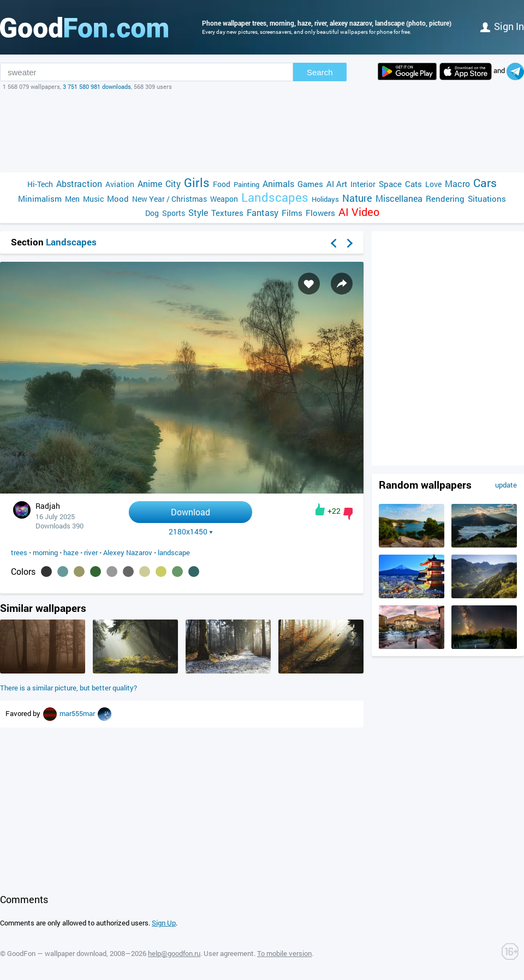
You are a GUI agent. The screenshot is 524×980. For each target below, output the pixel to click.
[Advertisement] (262, 131)
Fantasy (263, 212)
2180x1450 (191, 532)
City (173, 184)
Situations (487, 199)
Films (292, 213)
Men (72, 199)
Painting (246, 184)
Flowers (320, 213)
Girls (197, 182)
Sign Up (164, 923)
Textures (227, 213)
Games (310, 184)
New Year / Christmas (169, 199)
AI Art (337, 184)
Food (222, 184)
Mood (118, 199)
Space (390, 184)
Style (198, 212)
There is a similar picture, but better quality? (69, 688)
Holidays (325, 199)
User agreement (229, 953)
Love (433, 184)
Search (320, 72)
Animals (278, 184)
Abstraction (79, 184)
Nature (357, 198)
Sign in (502, 26)
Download (190, 512)
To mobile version (284, 953)
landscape (174, 552)
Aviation (120, 184)
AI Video (359, 212)
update (506, 485)
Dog (152, 213)
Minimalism (40, 199)
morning (45, 552)
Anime (150, 184)
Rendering (445, 199)
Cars (485, 183)
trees (19, 552)
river (91, 552)
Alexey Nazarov (128, 552)
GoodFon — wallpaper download (57, 953)
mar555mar (78, 713)
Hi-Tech (40, 184)
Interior (363, 184)
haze (71, 552)
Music (93, 199)
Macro (457, 184)
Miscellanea (399, 198)
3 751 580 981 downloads (97, 86)
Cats (413, 184)
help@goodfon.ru (174, 953)
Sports (174, 213)
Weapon (224, 199)
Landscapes (275, 197)
